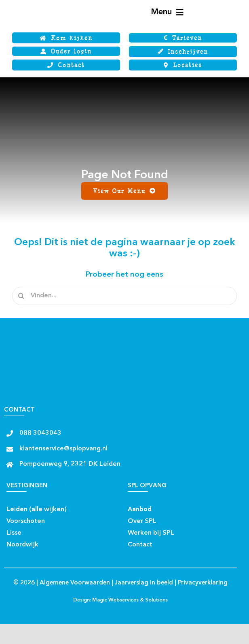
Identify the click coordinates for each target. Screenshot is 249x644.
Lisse (14, 533)
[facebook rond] (74, 507)
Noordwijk (22, 545)
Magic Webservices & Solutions (130, 600)
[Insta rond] (88, 507)
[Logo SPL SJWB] (47, 3)
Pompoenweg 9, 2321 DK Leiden (70, 464)
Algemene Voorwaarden (75, 583)
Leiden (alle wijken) (37, 510)
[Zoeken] (21, 296)
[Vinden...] (124, 296)
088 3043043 (40, 433)
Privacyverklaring (203, 583)
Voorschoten (26, 521)
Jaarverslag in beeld (144, 583)
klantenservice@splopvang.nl (63, 449)
